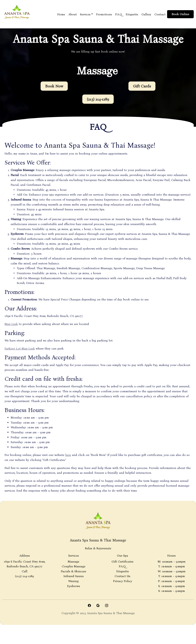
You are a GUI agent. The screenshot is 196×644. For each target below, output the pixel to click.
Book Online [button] (180, 14)
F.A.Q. (119, 14)
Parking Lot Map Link (20, 348)
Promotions (104, 14)
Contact (160, 14)
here (68, 455)
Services (85, 14)
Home (61, 14)
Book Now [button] (54, 86)
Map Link (11, 324)
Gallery (146, 14)
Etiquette (132, 14)
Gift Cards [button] (142, 86)
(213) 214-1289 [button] (98, 99)
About (73, 14)
